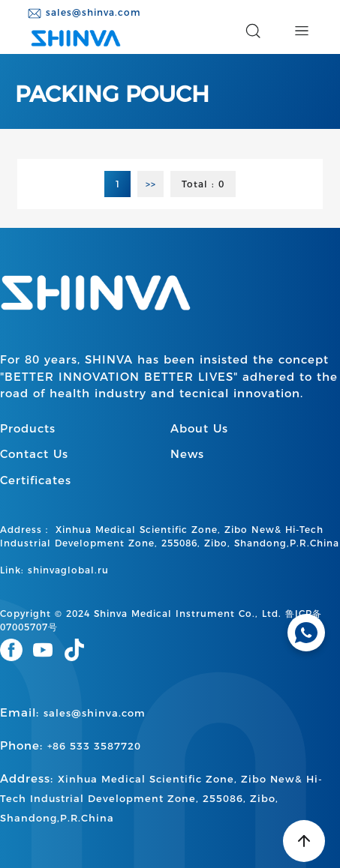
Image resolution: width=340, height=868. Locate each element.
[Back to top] (304, 841)
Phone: (71, 745)
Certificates (36, 480)
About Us (199, 428)
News (187, 454)
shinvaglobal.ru (68, 570)
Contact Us (34, 454)
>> (151, 184)
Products (28, 428)
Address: (161, 798)
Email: (73, 712)
